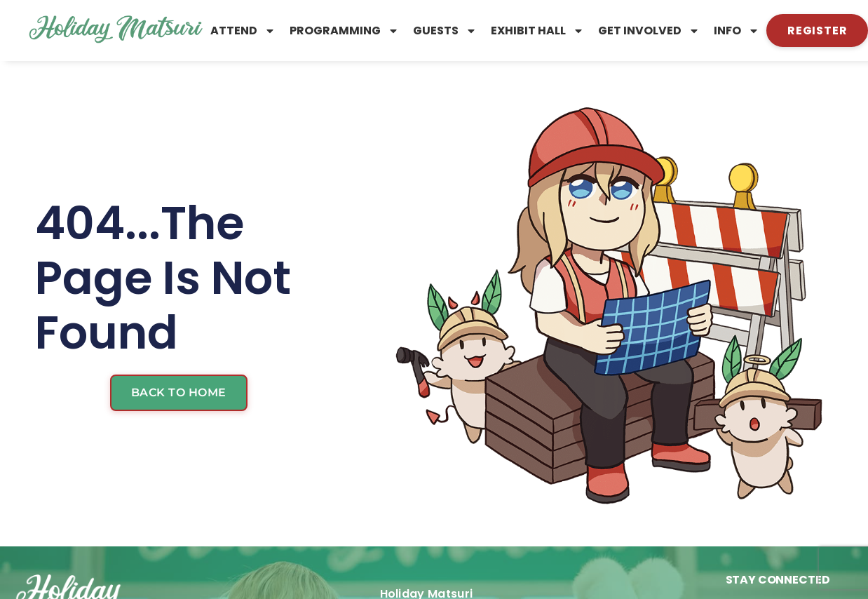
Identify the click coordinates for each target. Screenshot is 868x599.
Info (737, 31)
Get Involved (649, 31)
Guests (445, 31)
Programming (344, 31)
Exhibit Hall (537, 31)
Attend (243, 31)
